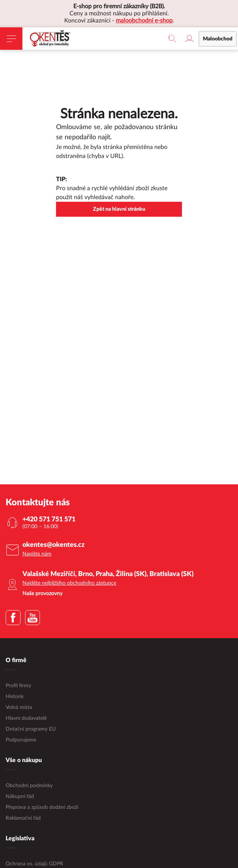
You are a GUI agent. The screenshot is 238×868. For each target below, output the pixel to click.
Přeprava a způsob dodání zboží (42, 807)
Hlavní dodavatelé (26, 718)
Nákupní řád (20, 797)
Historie (15, 697)
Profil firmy (18, 686)
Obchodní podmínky (29, 786)
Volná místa (19, 707)
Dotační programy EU (31, 729)
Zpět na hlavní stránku (119, 209)
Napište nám (37, 554)
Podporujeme (21, 740)
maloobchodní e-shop (144, 21)
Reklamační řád (23, 818)
